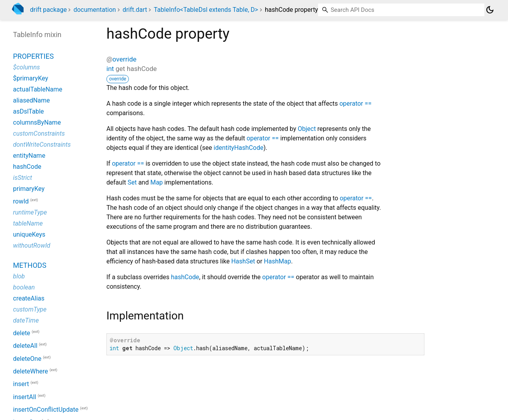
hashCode (185, 277)
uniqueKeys (29, 234)
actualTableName (38, 89)
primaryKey (29, 189)
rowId (21, 201)
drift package (48, 10)
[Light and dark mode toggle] (490, 10)
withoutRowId (32, 245)
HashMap (278, 261)
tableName (28, 223)
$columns (26, 67)
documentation (95, 10)
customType (30, 309)
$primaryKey (31, 78)
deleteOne (27, 359)
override (124, 59)
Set (132, 182)
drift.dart (135, 10)
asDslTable (28, 111)
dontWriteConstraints (42, 145)
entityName (29, 156)
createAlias (29, 298)
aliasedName (32, 100)
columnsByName (37, 122)
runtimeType (30, 212)
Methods (30, 265)
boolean (24, 287)
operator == (355, 104)
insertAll (25, 397)
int (110, 69)
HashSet (243, 261)
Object (307, 129)
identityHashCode (238, 148)
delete (22, 333)
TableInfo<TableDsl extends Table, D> (206, 10)
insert (21, 384)
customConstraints (39, 133)
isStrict (22, 178)
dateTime (26, 320)
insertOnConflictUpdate (46, 410)
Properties (33, 56)
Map (156, 182)
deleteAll (25, 346)
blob (19, 276)
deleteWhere (31, 371)
